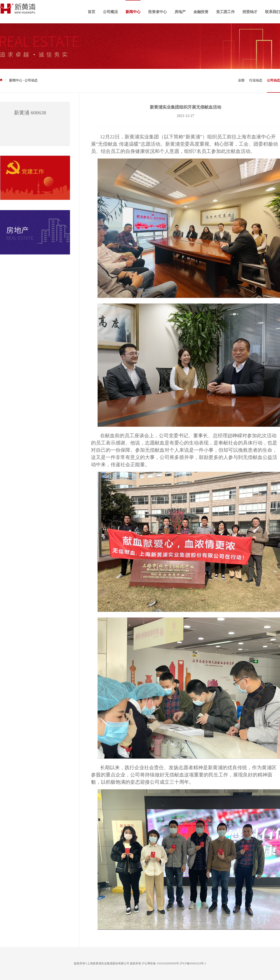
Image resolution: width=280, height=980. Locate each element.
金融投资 (201, 12)
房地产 (180, 12)
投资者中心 (157, 12)
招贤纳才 (250, 12)
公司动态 (273, 80)
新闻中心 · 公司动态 (19, 80)
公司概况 (110, 12)
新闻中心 (133, 12)
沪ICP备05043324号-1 (193, 963)
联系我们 (273, 12)
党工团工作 (225, 12)
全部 (241, 80)
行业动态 (256, 80)
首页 (91, 12)
